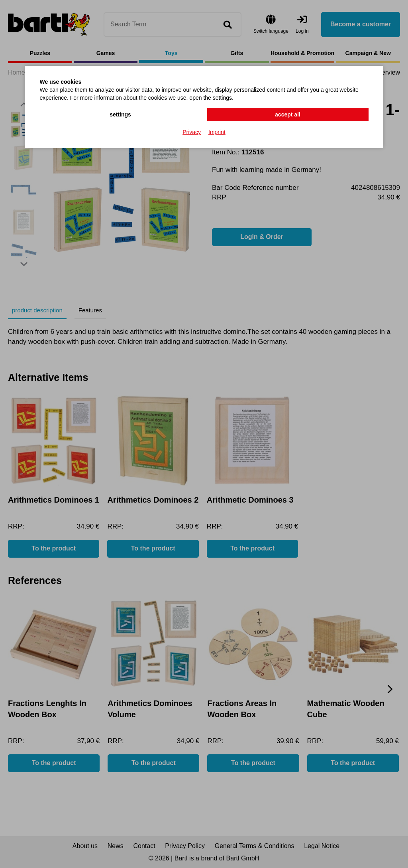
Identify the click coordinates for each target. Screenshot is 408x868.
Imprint (217, 132)
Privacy (192, 132)
